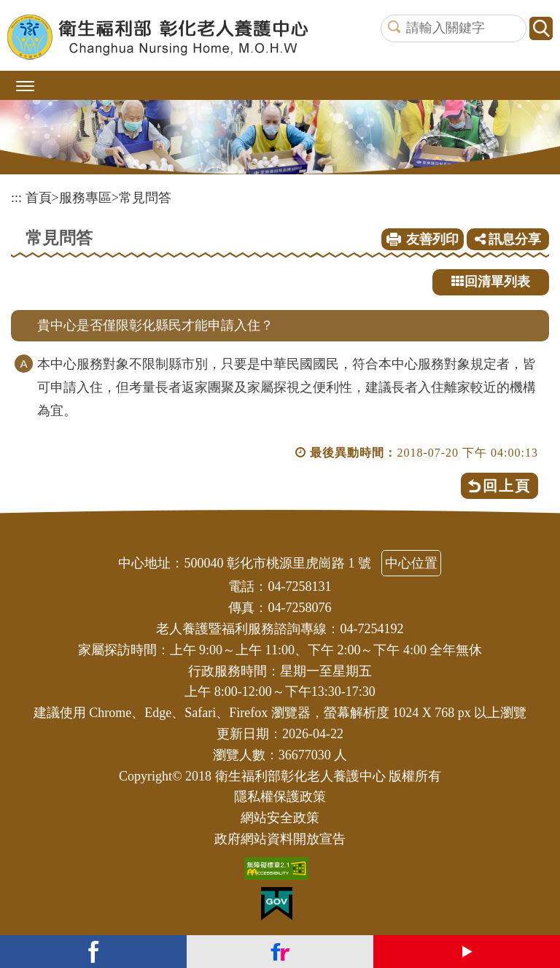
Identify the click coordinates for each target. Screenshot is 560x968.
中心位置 (411, 563)
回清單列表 (491, 282)
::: (16, 198)
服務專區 (85, 198)
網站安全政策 (280, 818)
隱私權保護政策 (280, 797)
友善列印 (432, 239)
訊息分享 (508, 239)
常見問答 (145, 198)
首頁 (39, 198)
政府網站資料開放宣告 (280, 839)
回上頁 (507, 486)
